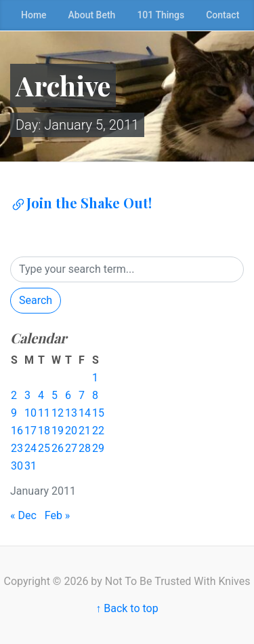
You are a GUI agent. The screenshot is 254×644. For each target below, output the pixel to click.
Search (36, 300)
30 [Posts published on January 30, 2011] (17, 466)
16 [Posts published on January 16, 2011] (17, 431)
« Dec (23, 515)
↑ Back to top (127, 608)
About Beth (92, 15)
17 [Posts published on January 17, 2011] (30, 431)
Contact (223, 15)
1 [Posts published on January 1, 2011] (95, 378)
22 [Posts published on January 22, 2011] (98, 431)
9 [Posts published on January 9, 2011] (14, 413)
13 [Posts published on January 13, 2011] (71, 413)
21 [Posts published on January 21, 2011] (85, 431)
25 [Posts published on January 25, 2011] (44, 448)
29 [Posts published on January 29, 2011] (98, 448)
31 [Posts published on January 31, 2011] (30, 466)
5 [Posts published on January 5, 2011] (55, 395)
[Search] (127, 269)
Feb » (58, 515)
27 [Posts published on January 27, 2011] (71, 448)
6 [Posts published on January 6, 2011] (68, 395)
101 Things (161, 15)
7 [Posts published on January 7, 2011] (82, 395)
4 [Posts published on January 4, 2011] (41, 395)
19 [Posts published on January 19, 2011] (58, 431)
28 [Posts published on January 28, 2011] (85, 448)
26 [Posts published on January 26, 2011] (58, 448)
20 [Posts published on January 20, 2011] (71, 431)
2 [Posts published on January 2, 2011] (14, 395)
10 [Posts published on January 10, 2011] (30, 413)
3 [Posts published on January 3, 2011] (27, 395)
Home (34, 15)
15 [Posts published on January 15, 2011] (98, 413)
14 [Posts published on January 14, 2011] (85, 413)
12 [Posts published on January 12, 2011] (58, 413)
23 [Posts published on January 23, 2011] (17, 448)
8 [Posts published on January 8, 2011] (95, 395)
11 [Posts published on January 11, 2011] (44, 413)
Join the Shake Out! (81, 203)
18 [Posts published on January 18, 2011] (44, 431)
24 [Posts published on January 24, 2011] (30, 448)
